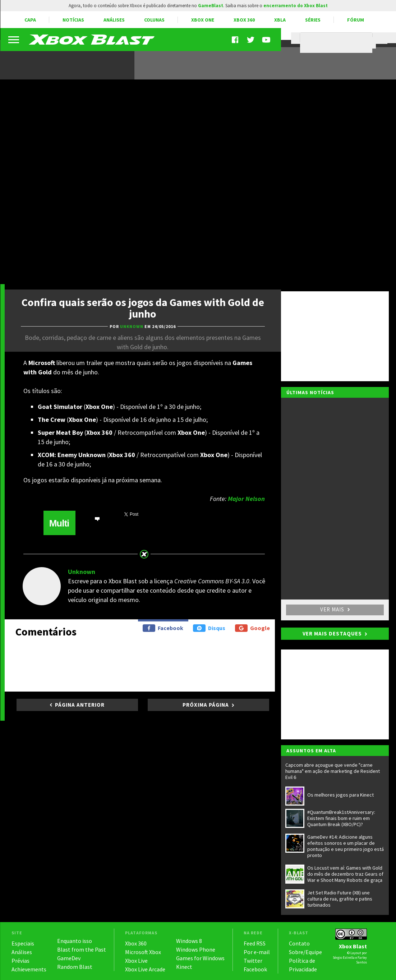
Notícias (73, 20)
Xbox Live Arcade (145, 969)
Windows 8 (189, 941)
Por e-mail (257, 952)
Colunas (154, 20)
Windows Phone (196, 949)
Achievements (29, 969)
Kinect (184, 967)
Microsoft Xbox (143, 952)
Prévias (20, 961)
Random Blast (75, 967)
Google (252, 628)
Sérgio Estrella (344, 958)
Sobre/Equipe (305, 952)
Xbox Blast (353, 946)
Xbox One (203, 20)
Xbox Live (136, 961)
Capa (30, 20)
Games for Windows (200, 958)
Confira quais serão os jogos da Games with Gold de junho (143, 308)
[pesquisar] (338, 43)
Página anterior (80, 705)
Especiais (23, 943)
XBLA (280, 20)
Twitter (253, 961)
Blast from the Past (82, 949)
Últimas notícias (310, 392)
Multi (59, 523)
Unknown (82, 572)
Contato (299, 943)
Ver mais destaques (332, 633)
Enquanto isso (75, 941)
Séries (313, 20)
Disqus (209, 628)
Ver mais (335, 609)
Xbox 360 (244, 20)
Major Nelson (246, 499)
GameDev (69, 958)
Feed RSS (255, 943)
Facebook (163, 628)
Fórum (356, 20)
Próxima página (206, 705)
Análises (114, 20)
